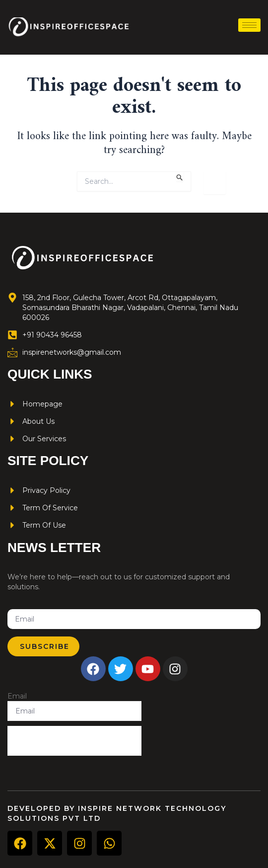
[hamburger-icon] (249, 25)
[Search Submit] (180, 176)
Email (17, 696)
